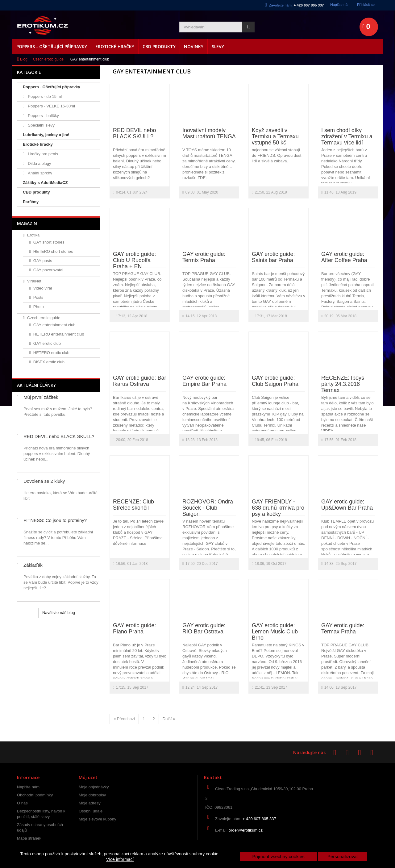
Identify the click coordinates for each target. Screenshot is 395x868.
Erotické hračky (115, 46)
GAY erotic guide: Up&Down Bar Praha (347, 505)
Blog (24, 59)
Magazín (27, 223)
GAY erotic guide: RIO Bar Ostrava (204, 628)
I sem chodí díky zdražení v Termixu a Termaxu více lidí (347, 136)
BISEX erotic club (49, 362)
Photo (39, 307)
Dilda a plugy (39, 163)
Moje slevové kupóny (97, 819)
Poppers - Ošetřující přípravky (52, 46)
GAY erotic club (47, 343)
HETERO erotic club (51, 353)
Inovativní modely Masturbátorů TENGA (209, 133)
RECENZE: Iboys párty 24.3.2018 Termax (343, 384)
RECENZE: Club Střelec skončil (133, 505)
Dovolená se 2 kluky (44, 481)
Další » (169, 719)
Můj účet (88, 777)
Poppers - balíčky (43, 116)
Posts (38, 297)
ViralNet (34, 281)
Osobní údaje (91, 811)
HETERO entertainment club (59, 334)
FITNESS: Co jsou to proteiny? (55, 520)
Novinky (194, 46)
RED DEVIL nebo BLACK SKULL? (59, 436)
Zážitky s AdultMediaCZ (45, 183)
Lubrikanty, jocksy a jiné (46, 135)
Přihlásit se (366, 4)
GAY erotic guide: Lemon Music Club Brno (275, 632)
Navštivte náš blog (59, 613)
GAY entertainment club (54, 325)
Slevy (218, 46)
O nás (22, 803)
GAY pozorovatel (48, 270)
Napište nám (340, 4)
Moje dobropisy (92, 795)
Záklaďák (33, 565)
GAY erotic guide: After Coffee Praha (344, 257)
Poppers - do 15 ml (44, 96)
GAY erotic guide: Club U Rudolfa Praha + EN (134, 260)
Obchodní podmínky (35, 795)
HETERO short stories (53, 251)
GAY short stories (49, 242)
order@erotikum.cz (246, 830)
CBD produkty (159, 46)
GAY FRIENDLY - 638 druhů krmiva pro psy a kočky (278, 508)
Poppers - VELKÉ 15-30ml (51, 106)
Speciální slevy (41, 125)
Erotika (33, 235)
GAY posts (43, 261)
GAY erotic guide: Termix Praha (204, 257)
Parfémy (31, 202)
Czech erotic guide (48, 59)
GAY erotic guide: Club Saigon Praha (275, 381)
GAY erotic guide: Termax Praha (343, 628)
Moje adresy (90, 803)
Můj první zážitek (41, 397)
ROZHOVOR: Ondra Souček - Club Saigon (208, 508)
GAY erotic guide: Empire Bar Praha (204, 381)
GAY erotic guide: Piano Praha (134, 628)
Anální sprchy (39, 173)
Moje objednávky (94, 787)
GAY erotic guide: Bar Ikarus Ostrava (139, 381)
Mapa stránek (29, 838)
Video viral (43, 288)
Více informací (120, 859)
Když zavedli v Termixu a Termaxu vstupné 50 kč (275, 136)
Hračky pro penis (42, 154)
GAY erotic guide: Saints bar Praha (273, 257)
